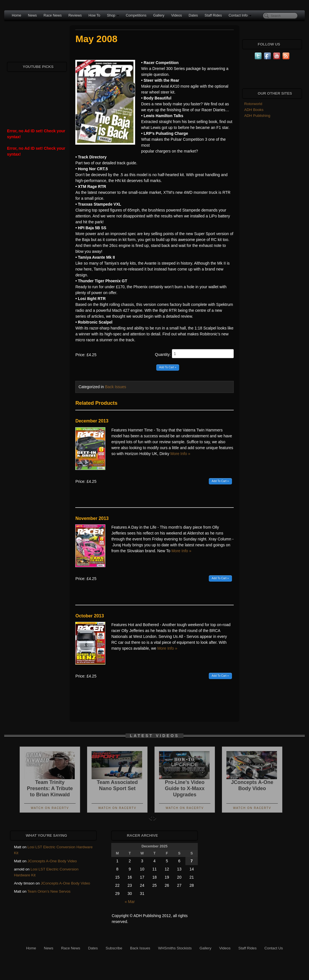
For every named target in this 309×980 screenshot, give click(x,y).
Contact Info (240, 15)
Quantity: (194, 354)
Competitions (136, 15)
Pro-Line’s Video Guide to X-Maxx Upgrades (185, 788)
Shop (113, 15)
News (33, 15)
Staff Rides (213, 15)
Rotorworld (253, 104)
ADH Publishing (257, 116)
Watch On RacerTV (50, 808)
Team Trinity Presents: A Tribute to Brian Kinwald (50, 788)
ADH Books (254, 110)
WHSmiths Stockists (175, 948)
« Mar (130, 902)
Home (17, 15)
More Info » (180, 454)
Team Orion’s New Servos (49, 891)
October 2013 (89, 616)
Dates (193, 15)
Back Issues (116, 387)
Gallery (159, 15)
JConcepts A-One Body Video (52, 861)
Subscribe (114, 948)
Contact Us (274, 948)
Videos (176, 15)
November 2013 (92, 518)
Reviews (75, 15)
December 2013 (92, 421)
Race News (53, 15)
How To (94, 15)
